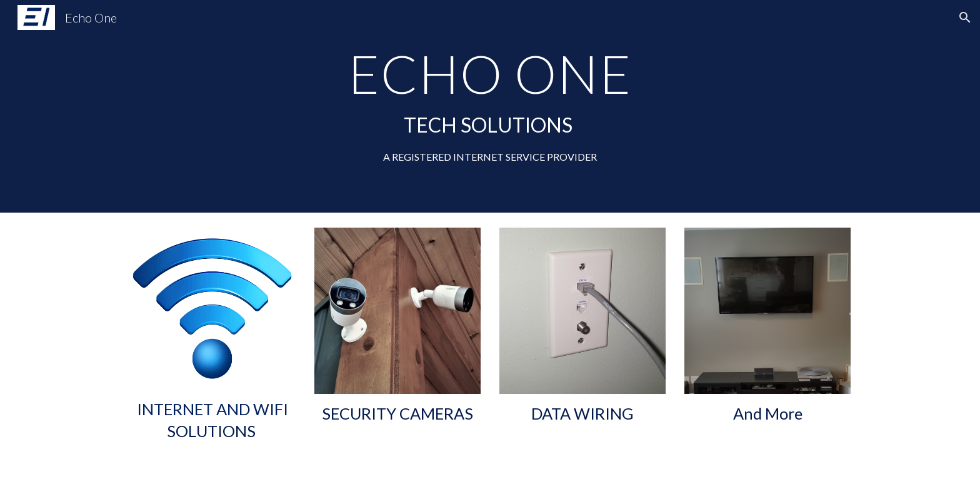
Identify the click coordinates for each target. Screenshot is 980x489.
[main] (490, 106)
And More (768, 413)
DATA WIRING (582, 413)
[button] (965, 18)
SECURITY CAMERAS (397, 413)
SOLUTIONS (211, 431)
